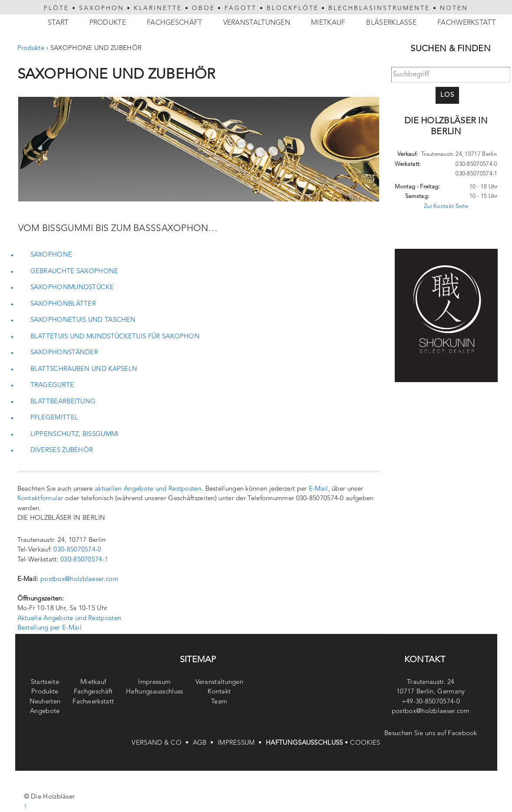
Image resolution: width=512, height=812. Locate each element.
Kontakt (219, 692)
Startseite (45, 682)
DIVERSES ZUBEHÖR (62, 451)
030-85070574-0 (77, 550)
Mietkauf (328, 23)
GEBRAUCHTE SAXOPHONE (74, 272)
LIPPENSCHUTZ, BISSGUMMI (75, 434)
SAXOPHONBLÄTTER (63, 304)
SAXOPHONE (51, 255)
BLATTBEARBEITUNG (63, 402)
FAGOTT (241, 8)
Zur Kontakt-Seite (446, 206)
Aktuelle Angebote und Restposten (69, 619)
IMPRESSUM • (242, 743)
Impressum (154, 682)
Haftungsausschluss (154, 692)
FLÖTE (56, 8)
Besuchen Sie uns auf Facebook (431, 734)
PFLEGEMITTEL (55, 418)
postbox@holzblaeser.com (79, 579)
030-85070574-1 (84, 560)
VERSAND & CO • (162, 743)
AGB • (205, 743)
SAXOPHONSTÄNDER (64, 353)
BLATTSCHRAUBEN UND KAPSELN (84, 369)
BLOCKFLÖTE (293, 8)
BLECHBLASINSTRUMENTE (379, 8)
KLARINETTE (158, 8)
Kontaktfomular (40, 499)
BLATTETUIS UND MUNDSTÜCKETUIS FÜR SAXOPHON (115, 337)
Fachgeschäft (175, 23)
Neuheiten (45, 702)
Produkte (108, 23)
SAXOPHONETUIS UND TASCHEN (83, 320)
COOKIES (365, 743)
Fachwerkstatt (466, 23)
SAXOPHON (102, 8)
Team (219, 702)
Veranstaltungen (257, 23)
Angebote (45, 711)
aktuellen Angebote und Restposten (148, 489)
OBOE (203, 8)
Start (58, 23)
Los (447, 95)
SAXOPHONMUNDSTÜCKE (72, 288)
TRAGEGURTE (52, 385)
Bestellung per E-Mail (50, 628)
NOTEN (454, 8)
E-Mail (319, 489)
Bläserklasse (391, 23)
